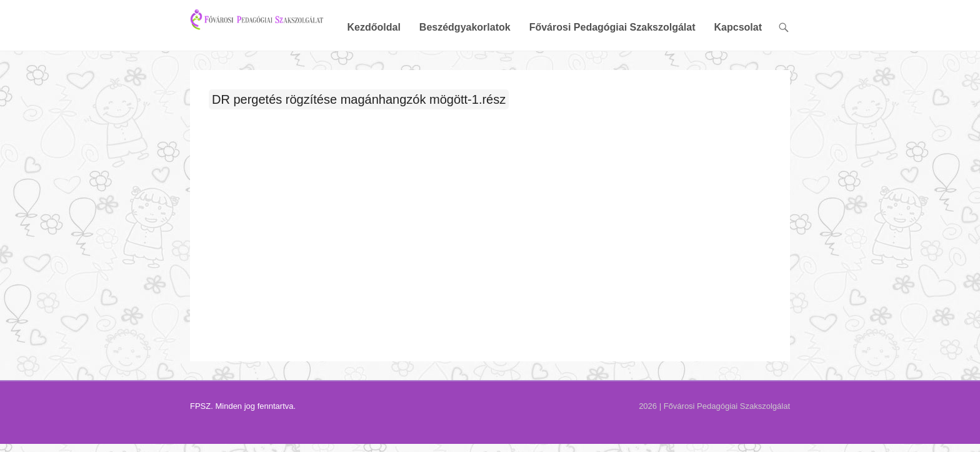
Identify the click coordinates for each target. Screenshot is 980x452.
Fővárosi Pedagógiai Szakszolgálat (612, 70)
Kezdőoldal (373, 70)
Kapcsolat (738, 70)
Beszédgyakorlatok (465, 70)
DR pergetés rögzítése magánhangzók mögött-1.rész (359, 142)
